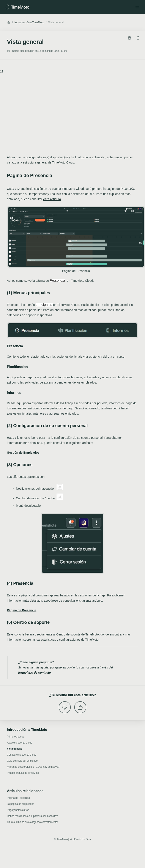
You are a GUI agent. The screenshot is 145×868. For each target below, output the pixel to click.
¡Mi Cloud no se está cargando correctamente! (32, 822)
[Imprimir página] (129, 38)
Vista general (56, 22)
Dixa (88, 839)
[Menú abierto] (137, 7)
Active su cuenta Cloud (20, 743)
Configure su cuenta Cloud (22, 755)
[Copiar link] (138, 38)
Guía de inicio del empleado (22, 761)
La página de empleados (20, 804)
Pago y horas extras (18, 810)
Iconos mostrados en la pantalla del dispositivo (32, 816)
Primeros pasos (16, 737)
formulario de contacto (35, 673)
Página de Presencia (18, 798)
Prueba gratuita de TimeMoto (23, 773)
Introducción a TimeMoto (29, 22)
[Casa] (17, 7)
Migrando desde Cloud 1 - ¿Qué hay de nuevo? (33, 767)
